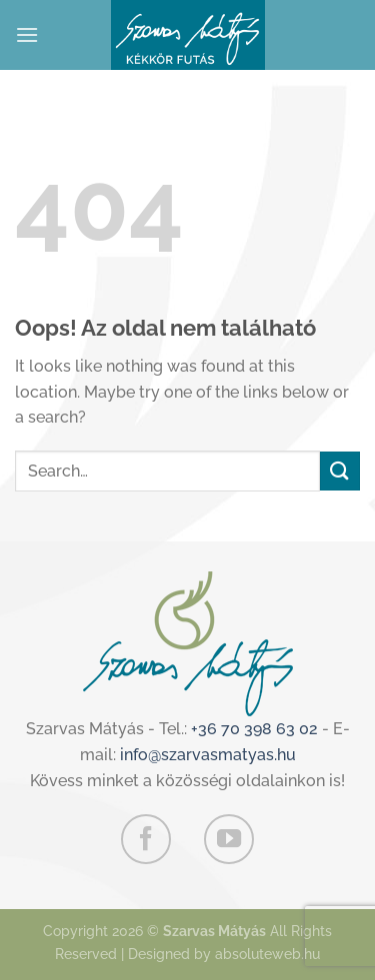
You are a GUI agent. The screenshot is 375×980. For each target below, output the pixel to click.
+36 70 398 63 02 (254, 729)
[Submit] (340, 471)
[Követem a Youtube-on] (229, 839)
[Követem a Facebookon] (146, 839)
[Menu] (27, 34)
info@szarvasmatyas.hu (208, 755)
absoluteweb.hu (267, 954)
